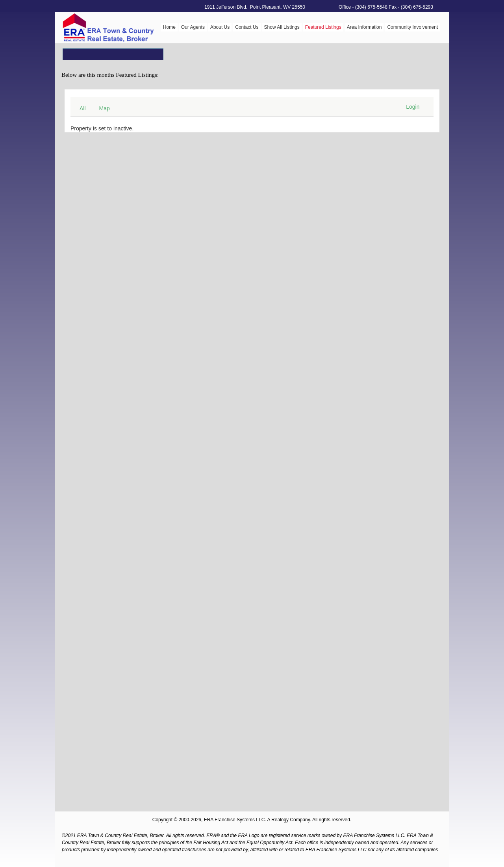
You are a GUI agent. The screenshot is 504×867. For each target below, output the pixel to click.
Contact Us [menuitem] (247, 27)
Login (413, 107)
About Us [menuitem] (220, 27)
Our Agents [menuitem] (193, 27)
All (83, 108)
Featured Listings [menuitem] (323, 27)
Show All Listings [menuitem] (282, 27)
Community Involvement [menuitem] (412, 27)
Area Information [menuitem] (364, 27)
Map (105, 108)
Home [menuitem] (169, 27)
